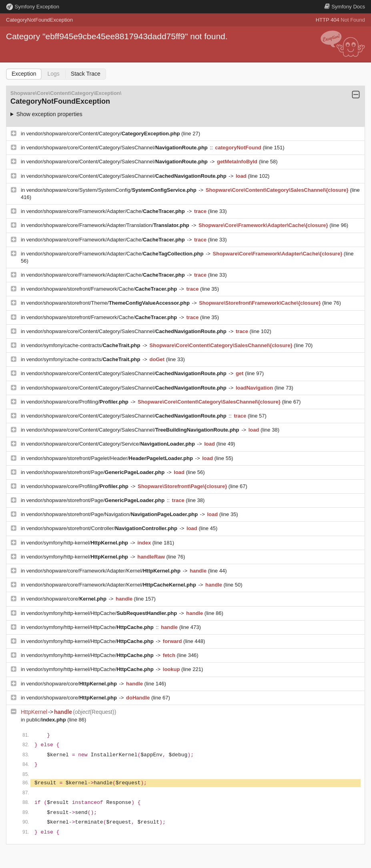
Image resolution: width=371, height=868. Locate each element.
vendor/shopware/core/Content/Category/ (104, 134)
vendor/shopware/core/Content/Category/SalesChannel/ (118, 148)
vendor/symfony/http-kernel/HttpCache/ (102, 613)
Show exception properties (49, 114)
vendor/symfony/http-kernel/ (78, 543)
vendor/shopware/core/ (67, 599)
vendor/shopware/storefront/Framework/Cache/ (102, 289)
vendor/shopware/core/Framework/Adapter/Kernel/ (104, 571)
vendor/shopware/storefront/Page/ (96, 472)
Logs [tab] (53, 74)
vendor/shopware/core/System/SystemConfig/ (112, 190)
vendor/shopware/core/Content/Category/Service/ (111, 444)
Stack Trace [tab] (86, 74)
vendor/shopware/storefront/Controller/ (103, 528)
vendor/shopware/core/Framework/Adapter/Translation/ (109, 225)
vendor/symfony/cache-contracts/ (84, 345)
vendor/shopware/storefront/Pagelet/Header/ (110, 458)
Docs (345, 7)
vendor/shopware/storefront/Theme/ (109, 303)
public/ (47, 720)
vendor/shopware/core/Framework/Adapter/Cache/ (106, 211)
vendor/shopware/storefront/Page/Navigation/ (113, 514)
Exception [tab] (24, 74)
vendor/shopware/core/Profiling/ (78, 402)
